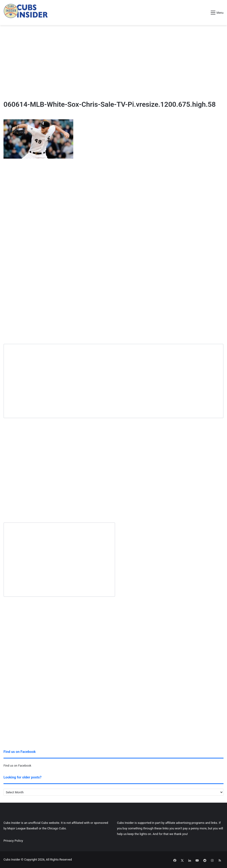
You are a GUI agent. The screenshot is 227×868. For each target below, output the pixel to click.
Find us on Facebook (17, 766)
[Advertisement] (113, 62)
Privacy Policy (13, 841)
